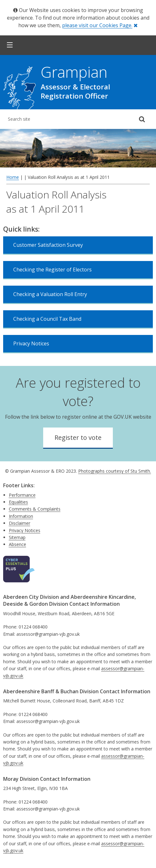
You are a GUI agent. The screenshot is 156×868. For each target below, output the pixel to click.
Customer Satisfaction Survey (48, 245)
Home (13, 177)
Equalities (18, 502)
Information (21, 516)
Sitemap (17, 537)
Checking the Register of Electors (52, 270)
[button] (10, 45)
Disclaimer (20, 523)
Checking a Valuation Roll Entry (50, 294)
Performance (22, 495)
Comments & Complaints (35, 509)
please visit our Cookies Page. (97, 25)
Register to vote (78, 437)
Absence (17, 544)
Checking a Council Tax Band (47, 319)
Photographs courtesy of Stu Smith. (115, 471)
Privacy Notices (31, 343)
